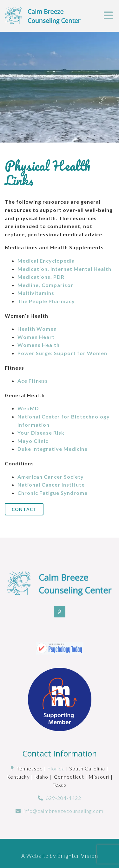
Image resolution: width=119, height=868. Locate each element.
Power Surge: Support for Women (62, 353)
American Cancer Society (51, 477)
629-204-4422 (63, 798)
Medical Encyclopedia (46, 261)
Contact (24, 509)
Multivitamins (36, 293)
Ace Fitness (33, 381)
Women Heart (36, 337)
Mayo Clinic (33, 441)
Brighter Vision (78, 856)
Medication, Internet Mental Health (64, 269)
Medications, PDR (41, 277)
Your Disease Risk (41, 433)
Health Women (37, 329)
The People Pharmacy (46, 301)
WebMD (28, 408)
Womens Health (39, 345)
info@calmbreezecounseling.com (63, 811)
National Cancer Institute (51, 485)
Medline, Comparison (46, 285)
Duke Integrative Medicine (53, 449)
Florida (56, 768)
